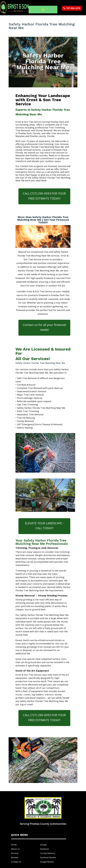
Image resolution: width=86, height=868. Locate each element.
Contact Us (16, 862)
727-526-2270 (73, 8)
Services (15, 853)
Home (14, 845)
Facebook (44, 849)
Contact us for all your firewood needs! (44, 327)
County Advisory (48, 853)
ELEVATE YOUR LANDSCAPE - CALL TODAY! (44, 526)
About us (15, 849)
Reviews (15, 857)
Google (43, 845)
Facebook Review (48, 857)
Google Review (47, 862)
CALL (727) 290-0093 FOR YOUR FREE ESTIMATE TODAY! (44, 196)
